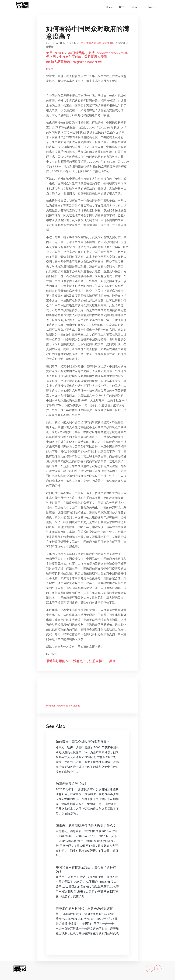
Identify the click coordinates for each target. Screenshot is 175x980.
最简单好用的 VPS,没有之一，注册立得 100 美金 (81, 661)
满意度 (106, 43)
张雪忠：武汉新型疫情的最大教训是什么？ (86, 826)
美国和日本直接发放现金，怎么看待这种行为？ (86, 869)
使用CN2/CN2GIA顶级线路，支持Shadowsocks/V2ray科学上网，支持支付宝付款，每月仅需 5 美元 (87, 55)
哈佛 (99, 43)
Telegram (136, 7)
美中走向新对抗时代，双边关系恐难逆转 (84, 908)
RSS (122, 7)
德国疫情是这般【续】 (72, 784)
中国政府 (91, 43)
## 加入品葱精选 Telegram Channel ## (74, 62)
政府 (112, 43)
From (52, 43)
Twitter (152, 7)
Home (109, 7)
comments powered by (63, 706)
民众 (83, 43)
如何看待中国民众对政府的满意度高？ (83, 742)
